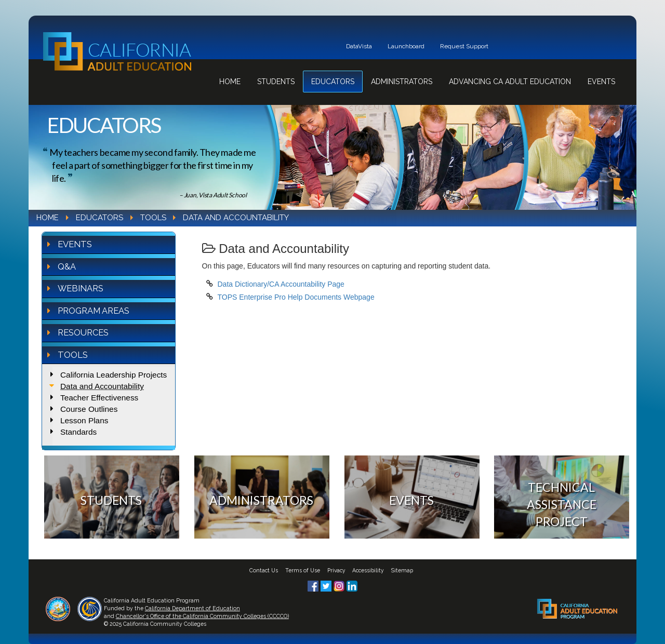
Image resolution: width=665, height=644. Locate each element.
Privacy (336, 570)
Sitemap (402, 570)
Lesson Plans (84, 420)
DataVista (359, 46)
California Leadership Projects (114, 375)
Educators (333, 82)
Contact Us (264, 570)
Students (276, 82)
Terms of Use (303, 570)
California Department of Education (192, 608)
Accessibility (368, 570)
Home (230, 82)
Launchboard (406, 46)
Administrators (402, 82)
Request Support (464, 46)
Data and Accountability (102, 386)
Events (601, 82)
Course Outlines (89, 409)
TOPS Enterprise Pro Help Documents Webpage (296, 297)
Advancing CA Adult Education (510, 82)
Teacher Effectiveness (99, 398)
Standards (78, 432)
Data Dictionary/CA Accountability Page (281, 284)
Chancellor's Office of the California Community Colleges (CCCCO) (202, 616)
